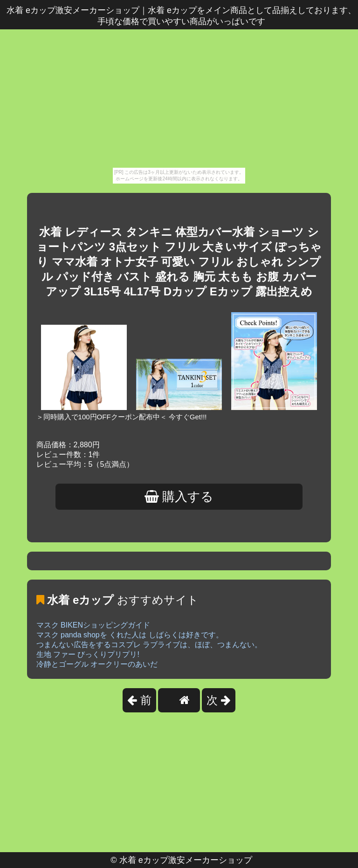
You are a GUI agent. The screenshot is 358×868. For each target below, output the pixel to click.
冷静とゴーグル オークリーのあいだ (97, 664)
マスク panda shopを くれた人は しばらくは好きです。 (130, 635)
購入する (179, 497)
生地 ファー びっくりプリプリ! (88, 654)
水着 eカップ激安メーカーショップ (186, 860)
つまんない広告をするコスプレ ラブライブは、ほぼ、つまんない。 (149, 645)
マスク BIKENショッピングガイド (93, 625)
